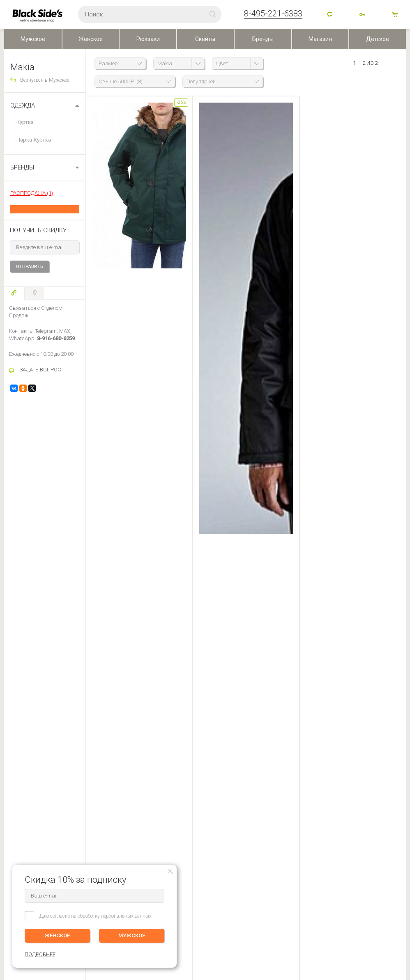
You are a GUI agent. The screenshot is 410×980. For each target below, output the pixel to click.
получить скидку (38, 230)
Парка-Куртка (34, 140)
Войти (363, 15)
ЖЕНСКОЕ (58, 935)
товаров (396, 15)
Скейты (205, 39)
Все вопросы (287, 421)
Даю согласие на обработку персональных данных (96, 916)
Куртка (25, 122)
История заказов (85, 767)
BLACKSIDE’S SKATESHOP (179, 742)
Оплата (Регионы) (24, 767)
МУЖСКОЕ (132, 935)
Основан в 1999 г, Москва (277, 909)
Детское (378, 39)
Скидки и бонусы (168, 779)
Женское (91, 39)
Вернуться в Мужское (45, 80)
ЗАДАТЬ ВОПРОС (40, 370)
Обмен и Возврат (24, 779)
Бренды (263, 39)
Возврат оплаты (22, 790)
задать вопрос (127, 396)
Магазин (320, 39)
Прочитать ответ (339, 422)
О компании (162, 756)
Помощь (331, 15)
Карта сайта (260, 922)
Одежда (23, 105)
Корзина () (77, 790)
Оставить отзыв (205, 567)
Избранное (81, 779)
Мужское (33, 39)
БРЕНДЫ (22, 167)
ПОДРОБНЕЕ (390, 773)
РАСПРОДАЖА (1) (32, 193)
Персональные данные (174, 790)
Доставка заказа (23, 756)
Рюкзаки (148, 39)
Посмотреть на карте (186, 918)
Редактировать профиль (92, 756)
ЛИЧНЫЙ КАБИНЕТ (87, 742)
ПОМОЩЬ (16, 742)
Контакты (159, 767)
